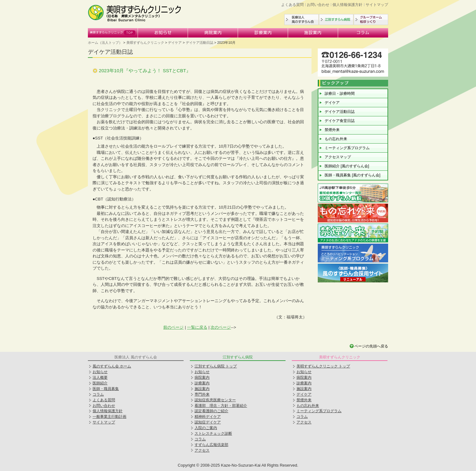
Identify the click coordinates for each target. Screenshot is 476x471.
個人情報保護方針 (347, 5)
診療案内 (263, 33)
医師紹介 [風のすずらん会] (347, 166)
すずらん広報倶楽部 (211, 445)
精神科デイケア (208, 417)
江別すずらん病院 (336, 20)
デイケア (175, 43)
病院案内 (213, 33)
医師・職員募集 (106, 389)
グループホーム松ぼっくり (371, 20)
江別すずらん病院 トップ (216, 366)
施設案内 (313, 33)
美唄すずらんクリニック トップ (323, 366)
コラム (363, 33)
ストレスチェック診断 (213, 433)
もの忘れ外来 (336, 139)
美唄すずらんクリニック (113, 33)
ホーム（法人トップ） (105, 43)
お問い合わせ (318, 5)
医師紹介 (100, 383)
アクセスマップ (338, 157)
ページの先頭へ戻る (371, 346)
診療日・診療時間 (340, 94)
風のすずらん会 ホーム (112, 366)
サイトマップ (377, 5)
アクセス (202, 450)
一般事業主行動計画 (109, 417)
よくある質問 (292, 5)
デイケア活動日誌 (200, 43)
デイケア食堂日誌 (340, 121)
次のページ (221, 327)
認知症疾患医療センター (215, 400)
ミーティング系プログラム (347, 148)
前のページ (173, 327)
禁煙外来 (332, 130)
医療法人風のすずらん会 (301, 20)
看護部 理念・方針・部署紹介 (221, 406)
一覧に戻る (197, 327)
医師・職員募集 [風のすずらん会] (352, 175)
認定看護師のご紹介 (211, 411)
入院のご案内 (206, 428)
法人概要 (100, 377)
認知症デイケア (208, 422)
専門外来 (202, 394)
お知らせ (163, 33)
